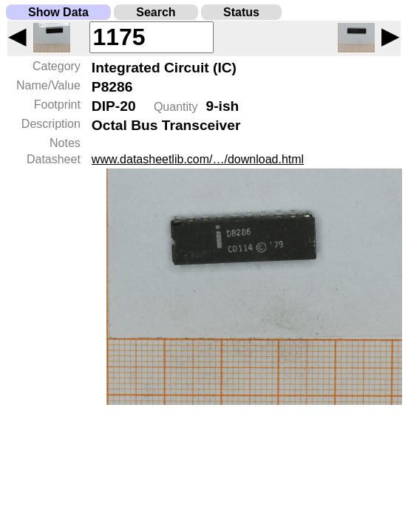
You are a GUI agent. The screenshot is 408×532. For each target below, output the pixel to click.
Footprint (57, 105)
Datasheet (54, 159)
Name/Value (48, 85)
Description (51, 124)
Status (241, 12)
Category (57, 66)
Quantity (176, 107)
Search (156, 12)
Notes (65, 143)
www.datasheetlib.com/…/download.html (198, 159)
